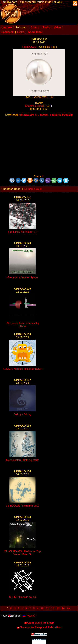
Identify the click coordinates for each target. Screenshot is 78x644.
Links (21, 32)
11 (47, 608)
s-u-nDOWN (29, 47)
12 (53, 608)
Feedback (8, 32)
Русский (29, 616)
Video (57, 27)
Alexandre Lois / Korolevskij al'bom (23, 325)
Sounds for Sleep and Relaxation (39, 627)
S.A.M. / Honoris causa (23, 597)
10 (42, 608)
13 (58, 608)
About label (35, 32)
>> (69, 608)
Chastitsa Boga (34, 106)
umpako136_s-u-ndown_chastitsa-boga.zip (46, 115)
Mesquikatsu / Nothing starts (23, 460)
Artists (35, 27)
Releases (21, 27)
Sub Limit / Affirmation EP (22, 232)
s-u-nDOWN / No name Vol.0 (22, 506)
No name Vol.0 (33, 189)
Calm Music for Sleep (39, 623)
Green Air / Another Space (23, 278)
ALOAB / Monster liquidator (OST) (23, 369)
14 (63, 608)
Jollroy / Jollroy (23, 414)
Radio (46, 27)
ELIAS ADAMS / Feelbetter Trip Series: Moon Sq (23, 553)
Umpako (7, 27)
